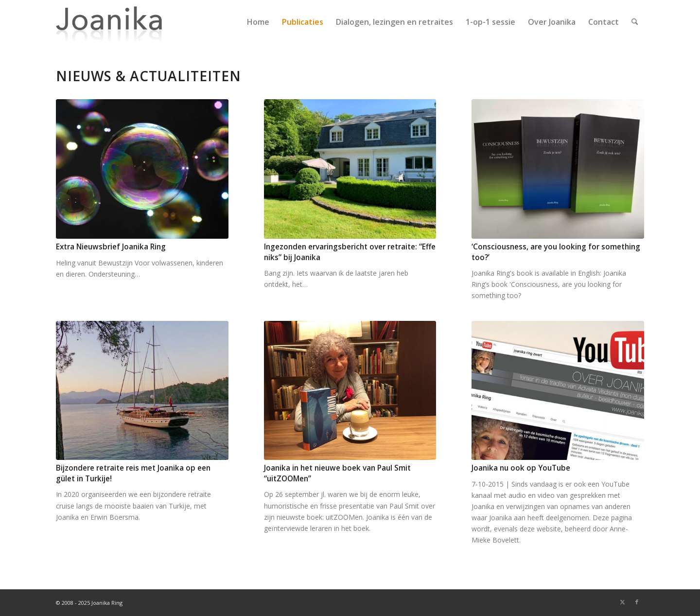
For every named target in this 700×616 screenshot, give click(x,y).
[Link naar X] (622, 602)
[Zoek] (635, 22)
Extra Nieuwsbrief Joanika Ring (111, 247)
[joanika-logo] (109, 22)
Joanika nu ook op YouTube (521, 468)
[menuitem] (258, 22)
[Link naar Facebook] (637, 602)
